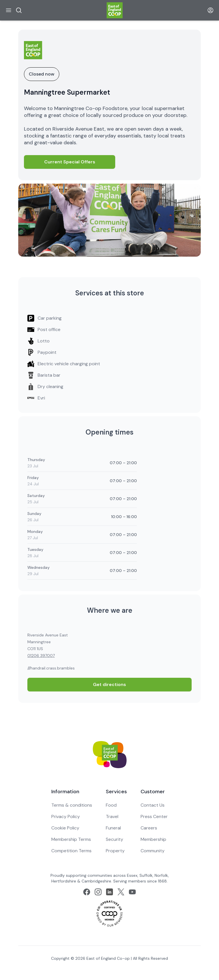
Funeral (113, 828)
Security (114, 839)
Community (153, 851)
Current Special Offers (70, 162)
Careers (149, 828)
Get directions (109, 684)
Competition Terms (71, 851)
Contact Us (153, 805)
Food (111, 805)
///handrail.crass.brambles (51, 668)
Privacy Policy (66, 816)
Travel (112, 816)
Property (115, 851)
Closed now (42, 74)
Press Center (154, 816)
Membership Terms (71, 839)
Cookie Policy (65, 828)
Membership (153, 839)
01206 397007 (41, 656)
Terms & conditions (72, 805)
